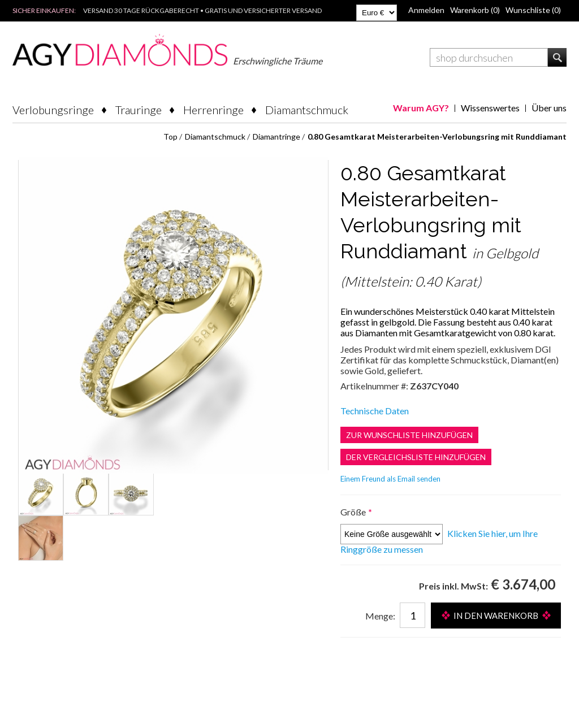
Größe (354, 512)
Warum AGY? (421, 108)
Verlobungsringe (53, 110)
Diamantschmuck (307, 110)
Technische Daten (375, 411)
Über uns (549, 108)
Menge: (380, 616)
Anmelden (426, 10)
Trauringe (139, 110)
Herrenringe (213, 110)
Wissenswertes (490, 108)
